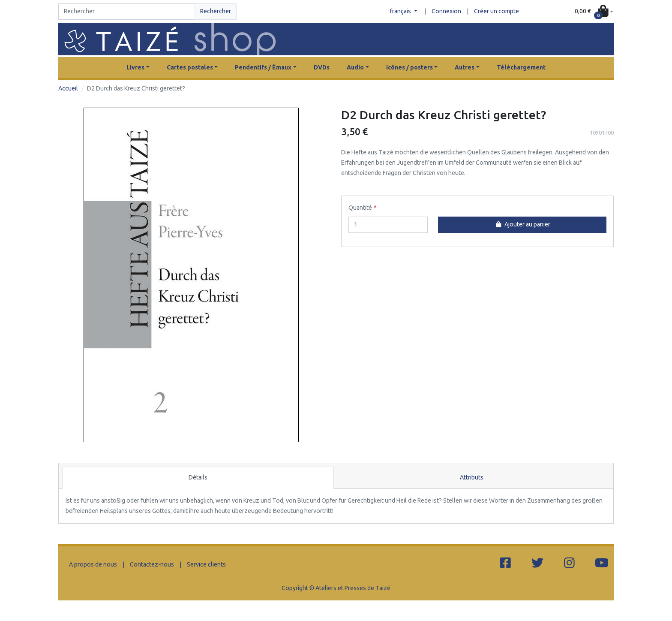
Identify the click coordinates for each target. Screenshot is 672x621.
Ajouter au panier (522, 224)
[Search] (127, 12)
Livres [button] (135, 67)
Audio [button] (355, 67)
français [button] (401, 11)
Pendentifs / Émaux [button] (263, 67)
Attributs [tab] (472, 477)
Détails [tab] (198, 477)
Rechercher (216, 11)
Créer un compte (496, 11)
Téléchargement (521, 67)
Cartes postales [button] (190, 67)
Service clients (206, 564)
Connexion (446, 11)
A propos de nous (93, 564)
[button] (594, 12)
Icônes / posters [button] (409, 67)
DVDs (322, 67)
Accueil (68, 88)
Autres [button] (465, 67)
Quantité (360, 208)
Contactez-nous (152, 564)
